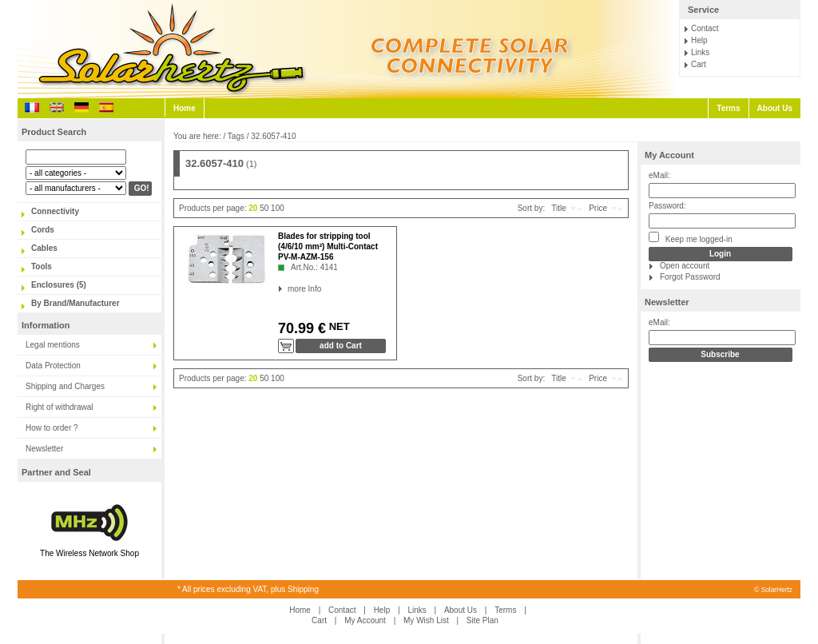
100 (278, 208)
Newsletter (44, 449)
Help (699, 40)
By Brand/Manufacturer (75, 303)
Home (185, 108)
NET (338, 326)
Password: (667, 206)
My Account (669, 155)
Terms (728, 108)
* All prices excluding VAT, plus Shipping (248, 589)
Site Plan (482, 620)
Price (598, 208)
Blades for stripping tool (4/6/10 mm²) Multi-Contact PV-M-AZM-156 (328, 246)
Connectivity (55, 211)
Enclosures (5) (59, 285)
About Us (775, 108)
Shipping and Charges (65, 386)
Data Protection (53, 366)
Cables (44, 248)
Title (559, 208)
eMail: (659, 175)
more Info (288, 289)
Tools (42, 266)
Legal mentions (53, 345)
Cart (699, 64)
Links (700, 52)
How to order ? (52, 428)
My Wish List (426, 620)
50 (264, 208)
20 (253, 208)
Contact (705, 28)
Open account (685, 266)
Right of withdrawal (59, 407)
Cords (43, 230)
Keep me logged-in (691, 238)
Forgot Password (690, 277)
